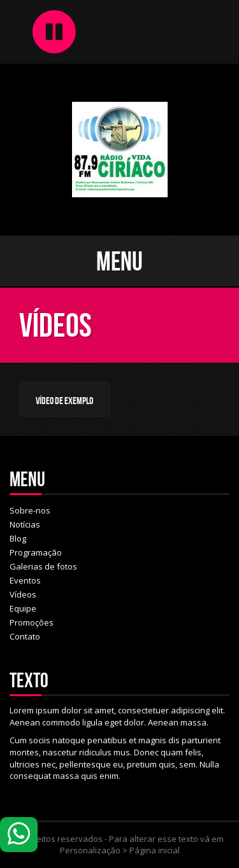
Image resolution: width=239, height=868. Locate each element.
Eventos (25, 580)
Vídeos (23, 594)
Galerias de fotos (43, 566)
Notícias (25, 524)
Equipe (23, 608)
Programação (36, 552)
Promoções (32, 622)
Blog (18, 538)
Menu (119, 261)
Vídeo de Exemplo (64, 401)
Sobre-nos (30, 510)
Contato (25, 636)
